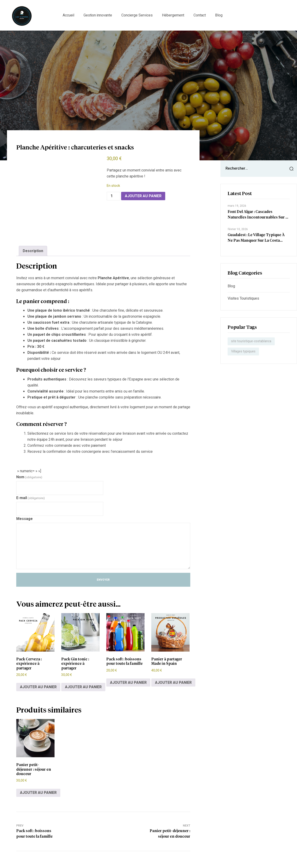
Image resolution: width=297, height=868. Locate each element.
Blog (231, 286)
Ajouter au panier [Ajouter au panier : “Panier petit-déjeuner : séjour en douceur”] (38, 793)
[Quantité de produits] (113, 196)
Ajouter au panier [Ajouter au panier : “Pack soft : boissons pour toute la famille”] (128, 683)
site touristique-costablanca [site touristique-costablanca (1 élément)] (251, 341)
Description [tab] (33, 251)
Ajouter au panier (143, 196)
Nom (29, 477)
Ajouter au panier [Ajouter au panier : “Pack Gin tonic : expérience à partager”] (83, 687)
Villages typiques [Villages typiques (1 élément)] (243, 351)
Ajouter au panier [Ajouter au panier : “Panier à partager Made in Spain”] (173, 683)
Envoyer (103, 580)
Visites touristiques (243, 298)
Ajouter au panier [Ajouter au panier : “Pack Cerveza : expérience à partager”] (38, 687)
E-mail (31, 498)
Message (24, 519)
